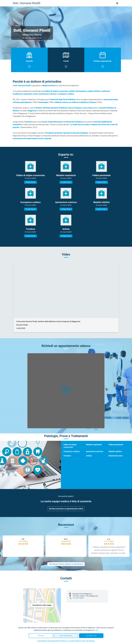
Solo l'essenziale (66, 636)
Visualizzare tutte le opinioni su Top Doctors (66, 564)
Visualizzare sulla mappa (42, 605)
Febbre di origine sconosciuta (70, 446)
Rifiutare (41, 636)
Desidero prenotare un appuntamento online (66, 509)
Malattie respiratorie (94, 445)
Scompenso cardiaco (72, 451)
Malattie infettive (115, 451)
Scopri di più (31, 182)
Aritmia (89, 456)
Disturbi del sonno (116, 456)
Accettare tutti (91, 636)
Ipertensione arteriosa (95, 451)
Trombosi (67, 456)
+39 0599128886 (78, 598)
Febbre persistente (116, 445)
